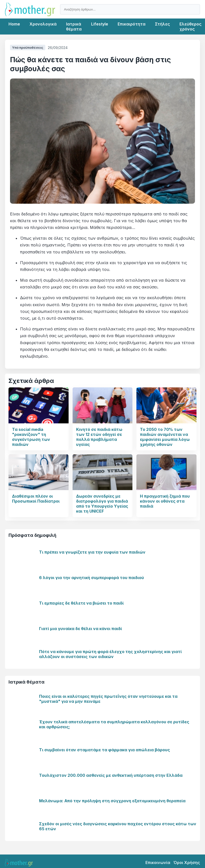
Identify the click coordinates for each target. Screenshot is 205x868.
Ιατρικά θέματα (74, 26)
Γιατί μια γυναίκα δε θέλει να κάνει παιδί (80, 629)
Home (14, 24)
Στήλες (162, 24)
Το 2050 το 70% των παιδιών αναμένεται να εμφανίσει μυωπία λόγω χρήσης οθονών (165, 437)
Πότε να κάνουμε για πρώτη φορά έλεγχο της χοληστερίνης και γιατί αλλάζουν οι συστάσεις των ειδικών (110, 654)
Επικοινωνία (158, 863)
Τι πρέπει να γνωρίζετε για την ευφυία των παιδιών (92, 552)
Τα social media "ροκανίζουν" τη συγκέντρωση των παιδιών (31, 437)
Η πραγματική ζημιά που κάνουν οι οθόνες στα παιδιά (165, 501)
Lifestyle (100, 24)
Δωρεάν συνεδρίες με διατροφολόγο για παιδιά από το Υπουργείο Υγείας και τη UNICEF (102, 504)
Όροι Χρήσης (187, 863)
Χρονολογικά (43, 24)
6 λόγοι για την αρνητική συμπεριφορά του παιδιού (91, 578)
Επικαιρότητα (132, 24)
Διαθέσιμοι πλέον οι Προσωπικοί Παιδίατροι (36, 499)
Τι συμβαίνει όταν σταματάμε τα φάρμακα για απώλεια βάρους (105, 750)
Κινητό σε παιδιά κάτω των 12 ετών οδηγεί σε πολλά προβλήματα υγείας (99, 437)
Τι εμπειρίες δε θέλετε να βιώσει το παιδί (81, 603)
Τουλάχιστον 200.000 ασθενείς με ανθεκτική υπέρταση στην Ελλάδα (111, 775)
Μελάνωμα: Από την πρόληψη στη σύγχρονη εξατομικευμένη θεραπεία (112, 801)
